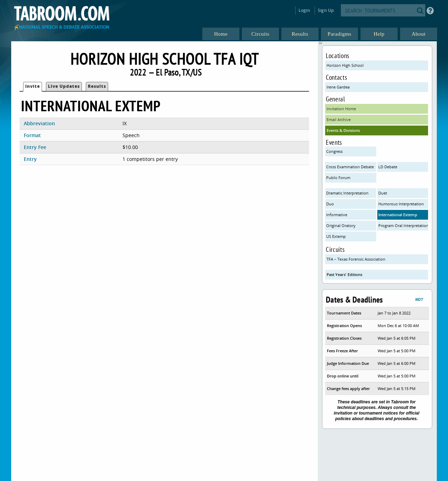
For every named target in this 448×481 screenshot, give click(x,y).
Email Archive (339, 119)
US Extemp (336, 236)
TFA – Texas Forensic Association (356, 259)
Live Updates (64, 86)
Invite (33, 86)
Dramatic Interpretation (347, 193)
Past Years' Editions (344, 274)
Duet (383, 193)
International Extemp (398, 215)
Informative (337, 215)
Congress (334, 151)
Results (97, 86)
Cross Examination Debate (350, 167)
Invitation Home (341, 109)
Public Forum (338, 178)
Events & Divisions (343, 130)
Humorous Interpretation (401, 204)
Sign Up (326, 10)
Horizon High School (345, 65)
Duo (330, 204)
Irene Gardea (338, 87)
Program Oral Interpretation (403, 225)
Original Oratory (341, 225)
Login (304, 10)
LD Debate (388, 167)
